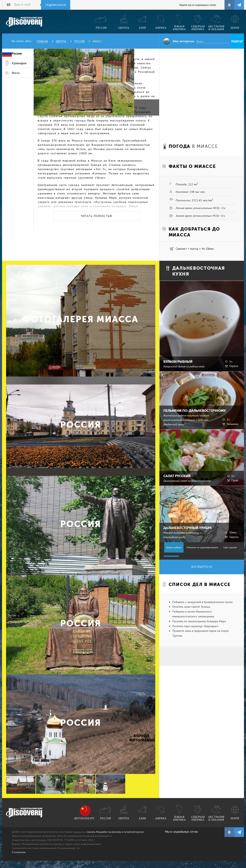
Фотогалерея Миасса (81, 319)
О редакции (19, 852)
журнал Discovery (24, 813)
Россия (79, 41)
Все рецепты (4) (202, 567)
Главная (42, 41)
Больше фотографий (141, 738)
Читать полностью (97, 216)
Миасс (97, 41)
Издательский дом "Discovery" (24, 22)
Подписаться (56, 5)
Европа (61, 41)
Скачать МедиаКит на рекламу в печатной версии (115, 832)
